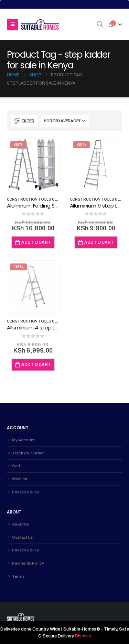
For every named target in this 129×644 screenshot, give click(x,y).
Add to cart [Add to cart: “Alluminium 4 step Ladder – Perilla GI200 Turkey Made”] (36, 365)
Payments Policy (28, 563)
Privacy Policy (25, 492)
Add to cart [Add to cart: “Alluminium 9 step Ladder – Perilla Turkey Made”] (99, 242)
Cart (16, 466)
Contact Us (23, 537)
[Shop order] (65, 121)
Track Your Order (28, 453)
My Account (23, 440)
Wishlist (20, 479)
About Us (21, 524)
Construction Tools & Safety (38, 199)
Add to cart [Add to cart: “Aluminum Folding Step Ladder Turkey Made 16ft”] (36, 242)
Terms (18, 576)
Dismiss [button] (83, 636)
